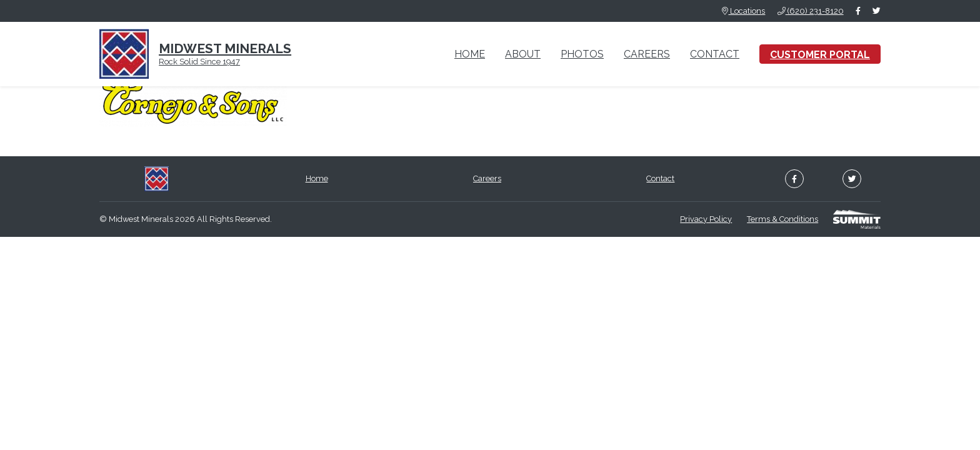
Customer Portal (820, 55)
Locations (743, 11)
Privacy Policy (706, 219)
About (523, 54)
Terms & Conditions (782, 219)
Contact (715, 54)
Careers (647, 54)
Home (470, 54)
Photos (582, 54)
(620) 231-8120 (811, 11)
